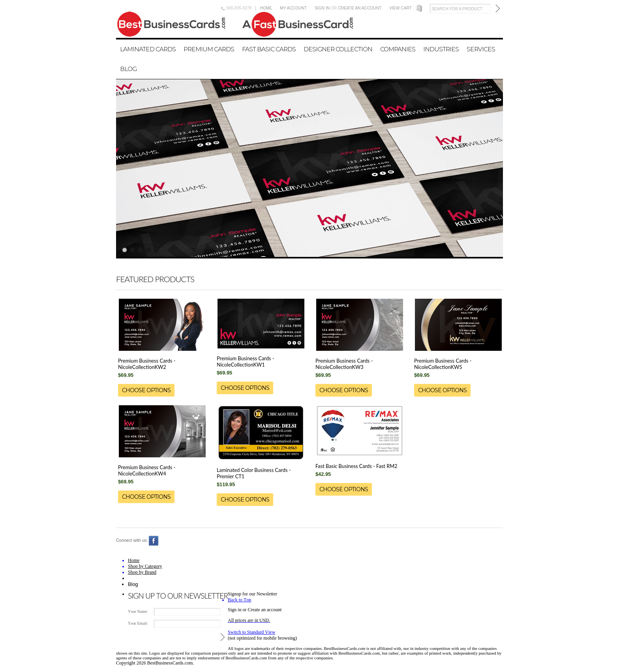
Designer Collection (338, 49)
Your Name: (138, 611)
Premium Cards (209, 49)
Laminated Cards (148, 49)
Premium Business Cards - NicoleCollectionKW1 (245, 361)
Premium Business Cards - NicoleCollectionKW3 (344, 364)
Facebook (154, 541)
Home (266, 8)
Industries (441, 49)
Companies (398, 49)
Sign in (322, 8)
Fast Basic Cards (269, 49)
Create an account (360, 8)
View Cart (400, 8)
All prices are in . (249, 620)
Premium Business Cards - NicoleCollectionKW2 (147, 364)
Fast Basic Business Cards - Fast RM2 (356, 466)
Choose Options (146, 390)
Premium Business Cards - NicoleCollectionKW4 (147, 470)
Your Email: (138, 623)
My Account (293, 8)
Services (481, 49)
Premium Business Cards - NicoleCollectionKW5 (443, 364)
